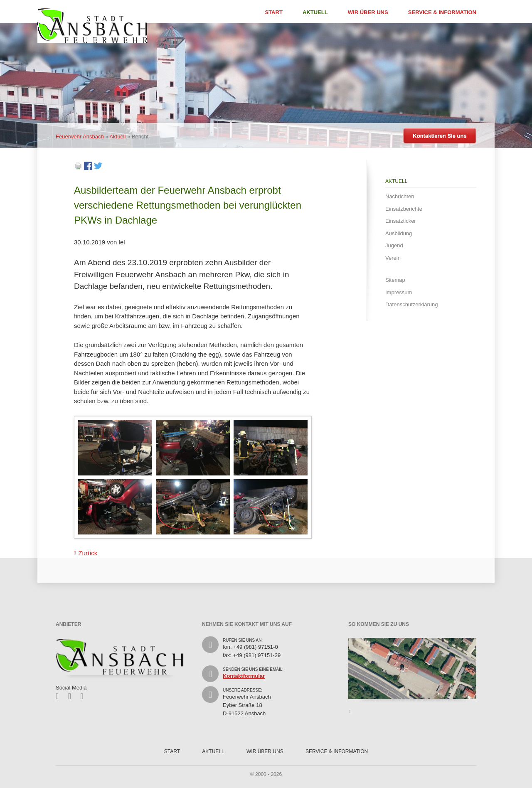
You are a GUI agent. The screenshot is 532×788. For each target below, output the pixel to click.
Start (273, 12)
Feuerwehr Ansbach (80, 137)
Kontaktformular (244, 676)
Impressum (399, 292)
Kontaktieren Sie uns (440, 136)
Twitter (73, 696)
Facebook (60, 696)
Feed (85, 696)
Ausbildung (399, 233)
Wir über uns (368, 12)
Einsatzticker (401, 221)
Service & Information (442, 12)
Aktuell (315, 12)
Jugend (394, 245)
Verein (393, 258)
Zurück (88, 553)
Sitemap (395, 280)
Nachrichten (400, 196)
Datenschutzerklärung (411, 304)
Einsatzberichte (404, 209)
